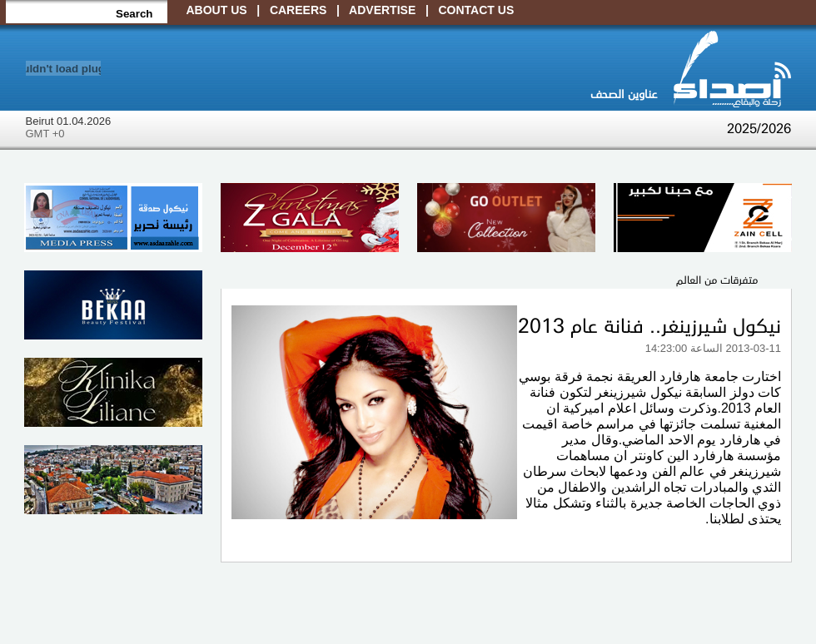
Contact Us (477, 10)
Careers (298, 10)
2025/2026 (759, 127)
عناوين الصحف (624, 93)
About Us (217, 10)
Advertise (382, 10)
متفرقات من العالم (717, 279)
